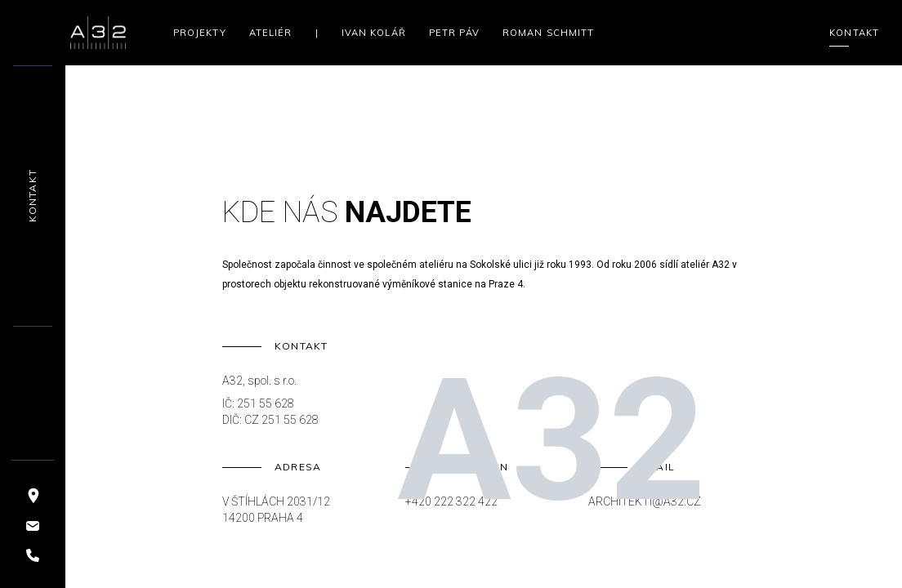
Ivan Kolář (374, 33)
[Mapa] (33, 495)
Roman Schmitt (549, 33)
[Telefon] (33, 555)
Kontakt (854, 33)
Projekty (200, 33)
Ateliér (271, 33)
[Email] (33, 526)
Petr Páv (454, 33)
